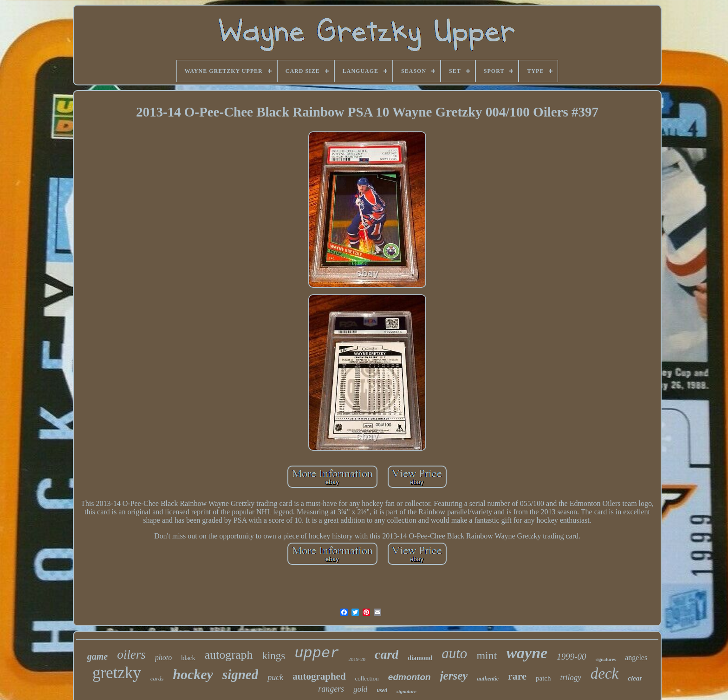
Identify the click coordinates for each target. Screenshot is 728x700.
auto (454, 653)
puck (275, 677)
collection (367, 678)
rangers (331, 689)
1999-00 (571, 657)
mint (487, 655)
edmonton (409, 677)
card (387, 654)
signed (240, 674)
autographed (319, 676)
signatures (606, 659)
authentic (488, 679)
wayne (527, 653)
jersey (454, 676)
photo (163, 658)
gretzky (117, 673)
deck (604, 674)
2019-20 (357, 659)
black (188, 658)
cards (157, 678)
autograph (229, 655)
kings (273, 656)
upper (317, 653)
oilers (131, 655)
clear (635, 678)
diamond (420, 658)
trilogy (570, 677)
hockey (193, 674)
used (382, 690)
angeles (636, 658)
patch (543, 678)
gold (360, 689)
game (97, 656)
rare (517, 676)
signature (406, 691)
